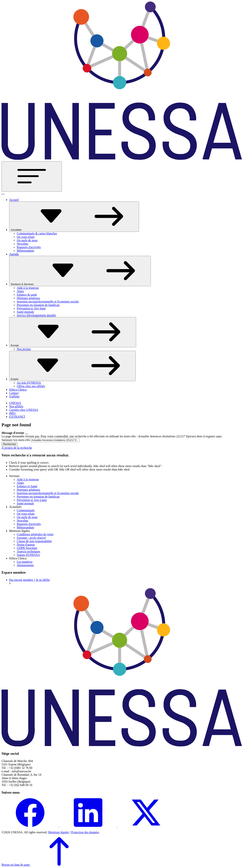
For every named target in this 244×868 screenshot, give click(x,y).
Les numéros (25, 562)
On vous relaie (26, 237)
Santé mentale (25, 312)
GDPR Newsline (27, 548)
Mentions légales (59, 832)
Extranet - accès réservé (31, 538)
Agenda (14, 254)
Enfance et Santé (27, 486)
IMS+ (13, 413)
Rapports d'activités (29, 247)
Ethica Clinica (18, 390)
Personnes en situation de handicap (38, 305)
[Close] (26, 434)
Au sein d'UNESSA (29, 383)
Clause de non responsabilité (34, 541)
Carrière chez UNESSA (24, 410)
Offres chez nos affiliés (31, 386)
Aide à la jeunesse (28, 288)
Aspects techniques (28, 551)
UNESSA (15, 403)
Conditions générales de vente (35, 534)
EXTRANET (17, 417)
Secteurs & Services (80, 271)
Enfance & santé (27, 295)
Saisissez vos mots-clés (16, 440)
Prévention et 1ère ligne (31, 308)
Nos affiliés (16, 406)
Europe (73, 332)
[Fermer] (3, 194)
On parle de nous (27, 240)
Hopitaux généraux (28, 490)
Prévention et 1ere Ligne (32, 500)
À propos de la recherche (17, 448)
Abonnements (25, 565)
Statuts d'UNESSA (28, 555)
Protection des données (85, 832)
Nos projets (24, 349)
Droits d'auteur (26, 545)
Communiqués (26, 510)
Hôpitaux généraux (28, 298)
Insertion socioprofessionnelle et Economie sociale (48, 302)
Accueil (14, 200)
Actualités (74, 217)
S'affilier (14, 396)
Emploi (72, 366)
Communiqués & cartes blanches (37, 233)
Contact (14, 393)
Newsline (22, 244)
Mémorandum (25, 251)
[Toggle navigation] (32, 176)
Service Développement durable (36, 315)
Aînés (20, 291)
